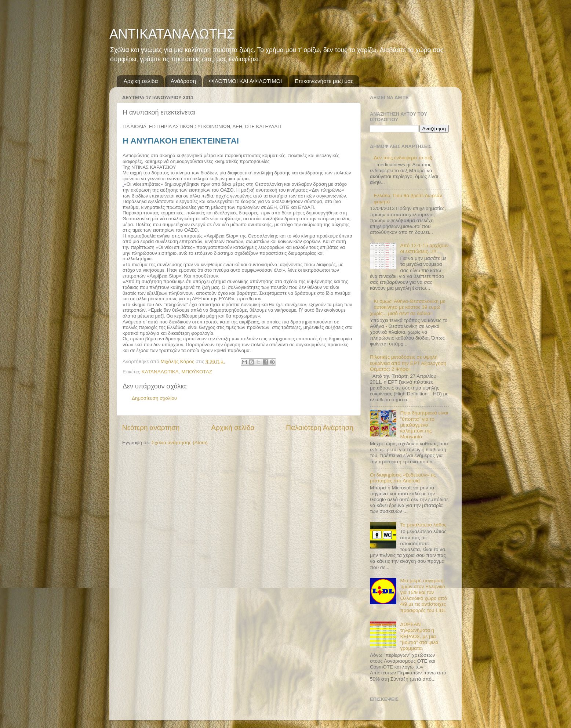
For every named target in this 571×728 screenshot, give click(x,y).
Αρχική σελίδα (141, 81)
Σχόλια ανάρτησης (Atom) (180, 443)
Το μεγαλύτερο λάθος (423, 525)
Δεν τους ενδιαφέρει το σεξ (403, 158)
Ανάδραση (183, 81)
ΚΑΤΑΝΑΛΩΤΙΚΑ (160, 372)
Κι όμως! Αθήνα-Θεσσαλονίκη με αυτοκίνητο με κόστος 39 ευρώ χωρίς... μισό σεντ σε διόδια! (408, 307)
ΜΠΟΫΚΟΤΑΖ (197, 372)
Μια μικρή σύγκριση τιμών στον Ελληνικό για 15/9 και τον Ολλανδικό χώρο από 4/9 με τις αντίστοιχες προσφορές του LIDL (423, 595)
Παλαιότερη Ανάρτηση (320, 428)
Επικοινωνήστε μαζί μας (324, 81)
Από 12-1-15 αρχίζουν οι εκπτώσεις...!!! (424, 248)
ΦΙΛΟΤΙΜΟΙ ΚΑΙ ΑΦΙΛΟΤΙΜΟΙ (246, 81)
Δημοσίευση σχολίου (154, 398)
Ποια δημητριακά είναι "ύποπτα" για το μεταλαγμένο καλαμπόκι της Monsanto (424, 425)
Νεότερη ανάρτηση (151, 428)
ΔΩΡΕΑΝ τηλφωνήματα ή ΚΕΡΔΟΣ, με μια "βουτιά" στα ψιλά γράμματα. (419, 636)
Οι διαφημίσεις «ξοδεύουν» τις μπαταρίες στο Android (403, 478)
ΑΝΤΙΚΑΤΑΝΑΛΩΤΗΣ (172, 34)
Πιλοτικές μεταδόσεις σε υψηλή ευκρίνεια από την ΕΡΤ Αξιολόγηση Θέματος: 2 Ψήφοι (408, 363)
